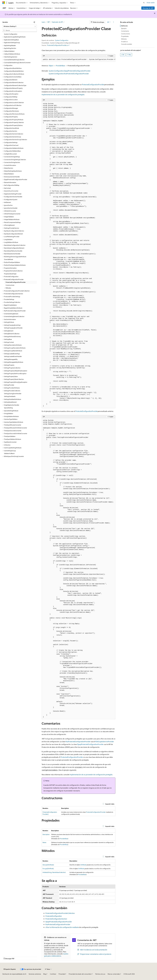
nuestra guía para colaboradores (56, 955)
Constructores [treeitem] (10, 285)
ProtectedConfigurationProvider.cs (58, 45)
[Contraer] (34, 22)
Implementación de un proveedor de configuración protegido (63, 94)
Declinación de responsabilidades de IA (14, 974)
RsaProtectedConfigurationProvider (78, 741)
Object (51, 66)
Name (44, 842)
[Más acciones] (114, 22)
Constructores (126, 34)
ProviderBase (60, 66)
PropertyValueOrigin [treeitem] (10, 274)
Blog (45, 974)
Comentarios (125, 31)
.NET (49, 22)
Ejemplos (124, 28)
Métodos (124, 39)
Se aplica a (124, 42)
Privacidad (62, 974)
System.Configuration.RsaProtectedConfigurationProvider (69, 74)
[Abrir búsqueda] (144, 3)
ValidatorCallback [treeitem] (9, 453)
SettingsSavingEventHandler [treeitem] (13, 394)
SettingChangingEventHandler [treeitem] (13, 328)
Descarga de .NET (148, 8)
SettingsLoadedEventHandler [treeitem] (13, 356)
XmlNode (83, 865)
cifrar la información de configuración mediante (62, 927)
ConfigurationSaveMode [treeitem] (11, 128)
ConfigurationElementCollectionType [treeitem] (15, 85)
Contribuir (53, 974)
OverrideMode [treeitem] (8, 259)
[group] (78, 60)
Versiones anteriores (35, 974)
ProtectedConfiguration (54, 916)
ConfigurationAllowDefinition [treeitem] (13, 68)
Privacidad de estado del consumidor (80, 974)
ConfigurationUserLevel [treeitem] (11, 145)
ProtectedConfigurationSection (56, 919)
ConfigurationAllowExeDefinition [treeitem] (14, 71)
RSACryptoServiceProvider (105, 741)
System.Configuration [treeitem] (11, 34)
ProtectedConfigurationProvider (93, 84)
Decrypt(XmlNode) (48, 865)
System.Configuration (62, 40)
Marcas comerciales (114, 974)
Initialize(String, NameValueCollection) (54, 872)
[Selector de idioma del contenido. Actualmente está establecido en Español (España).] (10, 969)
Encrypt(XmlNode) (48, 869)
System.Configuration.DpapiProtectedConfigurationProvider (70, 71)
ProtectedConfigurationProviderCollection (60, 913)
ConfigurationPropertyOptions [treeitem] (13, 125)
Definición (124, 26)
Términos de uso (100, 974)
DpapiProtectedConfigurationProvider (90, 744)
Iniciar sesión (151, 3)
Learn (43, 22)
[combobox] (20, 26)
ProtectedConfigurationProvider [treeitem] (16, 282)
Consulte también (127, 44)
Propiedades (125, 36)
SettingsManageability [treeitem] (11, 359)
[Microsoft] (4, 3)
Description (46, 834)
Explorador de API (57, 22)
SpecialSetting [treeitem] (8, 408)
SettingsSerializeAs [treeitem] (10, 396)
